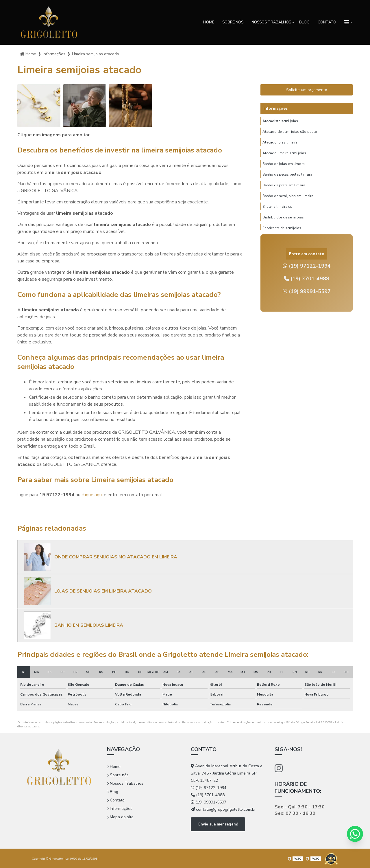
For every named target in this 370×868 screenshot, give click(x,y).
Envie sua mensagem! (218, 824)
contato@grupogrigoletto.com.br (223, 809)
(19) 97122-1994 (307, 266)
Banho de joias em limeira (284, 170)
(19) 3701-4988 (307, 279)
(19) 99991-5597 (307, 291)
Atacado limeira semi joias (284, 158)
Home (209, 22)
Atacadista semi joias (280, 122)
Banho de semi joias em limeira (288, 207)
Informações (120, 809)
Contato (327, 22)
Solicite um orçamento (307, 90)
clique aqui (92, 495)
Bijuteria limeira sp (277, 219)
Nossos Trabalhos (271, 22)
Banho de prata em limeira (284, 195)
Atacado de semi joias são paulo (290, 134)
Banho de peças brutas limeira (287, 183)
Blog (304, 22)
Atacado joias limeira (280, 146)
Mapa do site (120, 817)
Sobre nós (233, 22)
